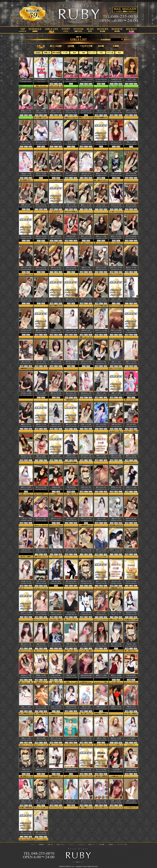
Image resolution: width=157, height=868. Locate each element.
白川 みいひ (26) (116, 613)
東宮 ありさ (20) (71, 362)
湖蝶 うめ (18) (116, 393)
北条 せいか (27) (56, 519)
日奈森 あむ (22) (116, 79)
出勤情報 (41, 844)
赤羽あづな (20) (41, 675)
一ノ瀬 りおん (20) (56, 801)
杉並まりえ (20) (101, 801)
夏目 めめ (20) (26, 362)
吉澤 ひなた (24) (26, 268)
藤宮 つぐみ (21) (131, 362)
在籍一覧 (50, 844)
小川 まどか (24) (26, 330)
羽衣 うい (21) (131, 142)
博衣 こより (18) (86, 236)
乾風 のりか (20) (26, 613)
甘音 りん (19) (71, 205)
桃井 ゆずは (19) (86, 675)
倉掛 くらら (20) (101, 581)
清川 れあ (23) (71, 519)
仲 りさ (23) (131, 299)
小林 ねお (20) (131, 675)
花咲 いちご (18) (56, 362)
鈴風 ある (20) (86, 330)
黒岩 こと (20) (26, 707)
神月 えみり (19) (71, 299)
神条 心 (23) (26, 769)
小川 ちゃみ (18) (41, 299)
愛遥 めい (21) (116, 519)
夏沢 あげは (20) (71, 581)
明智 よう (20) (26, 738)
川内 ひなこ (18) (56, 205)
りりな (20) (131, 738)
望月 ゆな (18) (71, 644)
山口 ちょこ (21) (41, 707)
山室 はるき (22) (41, 801)
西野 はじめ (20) (101, 550)
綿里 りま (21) (41, 550)
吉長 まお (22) (26, 142)
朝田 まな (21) (131, 801)
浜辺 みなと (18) (26, 675)
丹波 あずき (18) (71, 707)
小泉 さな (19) (101, 519)
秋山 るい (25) (26, 801)
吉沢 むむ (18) (56, 299)
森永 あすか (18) (86, 456)
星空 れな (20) (131, 393)
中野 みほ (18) (56, 675)
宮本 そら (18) (101, 393)
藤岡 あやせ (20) (56, 393)
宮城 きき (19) (71, 236)
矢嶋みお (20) (56, 487)
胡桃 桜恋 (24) (71, 769)
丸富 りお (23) (131, 330)
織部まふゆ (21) (26, 424)
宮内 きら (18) (56, 581)
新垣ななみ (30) (26, 111)
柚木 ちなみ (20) (101, 487)
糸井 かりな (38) (116, 330)
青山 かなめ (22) (56, 142)
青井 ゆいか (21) (41, 236)
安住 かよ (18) (71, 675)
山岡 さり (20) (116, 111)
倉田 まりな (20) (101, 268)
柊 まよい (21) (71, 801)
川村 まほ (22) (71, 487)
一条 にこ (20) (131, 79)
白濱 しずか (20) (41, 111)
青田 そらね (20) (71, 79)
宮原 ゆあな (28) (86, 550)
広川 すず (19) (101, 299)
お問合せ (111, 844)
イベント (71, 844)
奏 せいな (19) (86, 644)
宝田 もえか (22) (71, 268)
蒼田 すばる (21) (41, 613)
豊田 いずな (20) (116, 236)
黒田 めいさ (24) (131, 268)
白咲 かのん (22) (86, 487)
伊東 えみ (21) (116, 801)
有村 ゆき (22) (56, 424)
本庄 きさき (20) (131, 236)
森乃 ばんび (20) (86, 801)
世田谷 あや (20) (116, 487)
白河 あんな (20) (26, 393)
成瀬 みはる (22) (41, 769)
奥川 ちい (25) (41, 362)
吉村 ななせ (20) (131, 173)
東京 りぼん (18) (116, 644)
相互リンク (92, 844)
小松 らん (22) (41, 393)
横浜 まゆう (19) (26, 644)
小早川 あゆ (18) (86, 613)
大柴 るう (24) (86, 707)
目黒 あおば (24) (86, 111)
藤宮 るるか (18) (71, 424)
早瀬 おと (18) (131, 644)
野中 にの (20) (101, 456)
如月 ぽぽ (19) (56, 644)
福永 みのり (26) (86, 362)
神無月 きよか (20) (116, 550)
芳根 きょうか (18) (101, 330)
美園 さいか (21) (26, 487)
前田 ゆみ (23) (116, 424)
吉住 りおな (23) (101, 424)
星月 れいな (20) (131, 205)
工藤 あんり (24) (26, 173)
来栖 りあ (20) (101, 707)
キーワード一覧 (122, 844)
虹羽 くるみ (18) (41, 205)
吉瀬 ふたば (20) (86, 424)
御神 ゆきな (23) (86, 393)
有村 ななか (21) (41, 268)
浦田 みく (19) (86, 268)
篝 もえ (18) (71, 613)
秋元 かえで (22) (41, 519)
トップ (32, 844)
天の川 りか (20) (131, 581)
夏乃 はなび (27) (41, 142)
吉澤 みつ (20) (56, 330)
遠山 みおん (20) (71, 393)
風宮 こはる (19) (71, 550)
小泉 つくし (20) (101, 644)
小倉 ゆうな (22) (131, 487)
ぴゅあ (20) (116, 769)
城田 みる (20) (41, 644)
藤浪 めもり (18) (41, 330)
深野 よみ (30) (41, 581)
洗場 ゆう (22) (71, 456)
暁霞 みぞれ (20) (71, 111)
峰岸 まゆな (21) (26, 456)
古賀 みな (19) (101, 111)
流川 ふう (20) (101, 613)
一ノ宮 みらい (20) (26, 519)
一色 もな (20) (71, 142)
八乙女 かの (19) (101, 142)
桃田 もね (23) (26, 205)
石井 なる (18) (56, 456)
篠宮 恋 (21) (56, 769)
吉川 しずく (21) (56, 738)
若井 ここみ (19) (71, 173)
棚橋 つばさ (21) (56, 236)
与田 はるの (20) (116, 456)
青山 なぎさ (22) (26, 299)
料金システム (61, 844)
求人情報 (102, 844)
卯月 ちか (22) (131, 424)
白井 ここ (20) (116, 299)
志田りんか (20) (56, 111)
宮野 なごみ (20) (131, 111)
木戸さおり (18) (101, 362)
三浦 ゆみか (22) (116, 173)
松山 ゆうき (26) (101, 769)
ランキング (81, 844)
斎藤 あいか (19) (41, 424)
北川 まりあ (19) (41, 173)
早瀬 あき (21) (131, 707)
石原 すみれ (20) (26, 236)
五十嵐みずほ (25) (101, 79)
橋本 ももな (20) (41, 832)
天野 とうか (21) (86, 519)
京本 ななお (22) (116, 142)
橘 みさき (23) (56, 550)
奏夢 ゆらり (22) (86, 581)
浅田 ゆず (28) (26, 79)
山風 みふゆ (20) (116, 707)
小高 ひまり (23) (86, 738)
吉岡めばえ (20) (86, 142)
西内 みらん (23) (26, 832)
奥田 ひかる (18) (101, 173)
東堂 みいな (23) (116, 675)
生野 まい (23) (101, 738)
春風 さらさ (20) (131, 456)
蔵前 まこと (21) (56, 613)
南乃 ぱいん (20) (116, 738)
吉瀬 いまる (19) (56, 707)
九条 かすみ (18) (71, 330)
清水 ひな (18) (86, 769)
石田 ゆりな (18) (131, 769)
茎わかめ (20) (41, 738)
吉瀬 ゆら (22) (56, 173)
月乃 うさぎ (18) (131, 550)
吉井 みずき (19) (131, 519)
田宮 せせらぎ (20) (116, 268)
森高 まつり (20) (101, 675)
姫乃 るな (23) (41, 456)
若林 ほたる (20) (116, 205)
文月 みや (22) (26, 550)
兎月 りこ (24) (116, 362)
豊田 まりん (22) (56, 268)
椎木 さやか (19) (41, 487)
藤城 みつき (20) (86, 205)
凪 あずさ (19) (116, 581)
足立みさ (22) (101, 205)
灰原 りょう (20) (101, 236)
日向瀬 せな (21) (26, 581)
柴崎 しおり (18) (86, 299)
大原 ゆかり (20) (131, 613)
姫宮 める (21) (86, 173)
